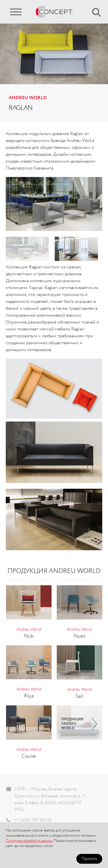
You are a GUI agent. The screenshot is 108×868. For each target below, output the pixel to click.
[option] (54, 204)
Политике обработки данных (29, 841)
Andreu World (28, 98)
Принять (89, 859)
